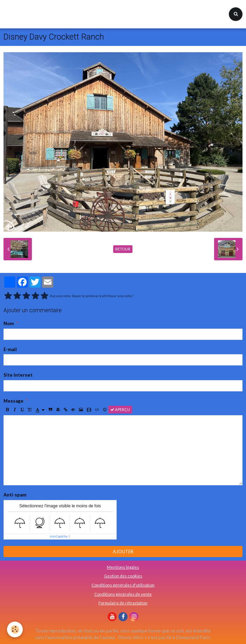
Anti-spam (15, 495)
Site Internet (18, 375)
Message (13, 401)
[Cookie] (15, 629)
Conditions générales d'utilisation (123, 585)
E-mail (10, 349)
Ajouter (123, 551)
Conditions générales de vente (123, 594)
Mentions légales (123, 567)
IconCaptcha (59, 536)
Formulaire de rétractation (123, 603)
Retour (123, 249)
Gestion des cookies (123, 576)
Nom (9, 323)
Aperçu (120, 409)
